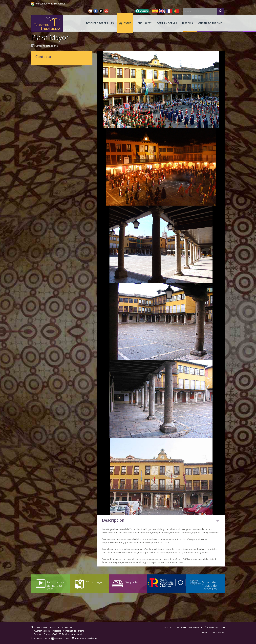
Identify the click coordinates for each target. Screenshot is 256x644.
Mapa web (181, 627)
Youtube (106, 11)
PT (176, 11)
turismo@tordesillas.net (86, 638)
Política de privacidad (213, 627)
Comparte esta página (47, 46)
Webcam (142, 11)
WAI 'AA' (221, 633)
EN (162, 11)
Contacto (170, 627)
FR (169, 11)
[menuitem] (100, 23)
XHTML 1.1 (206, 633)
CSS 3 (214, 633)
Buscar (220, 11)
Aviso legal (194, 627)
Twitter (101, 11)
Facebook (96, 11)
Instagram (90, 11)
